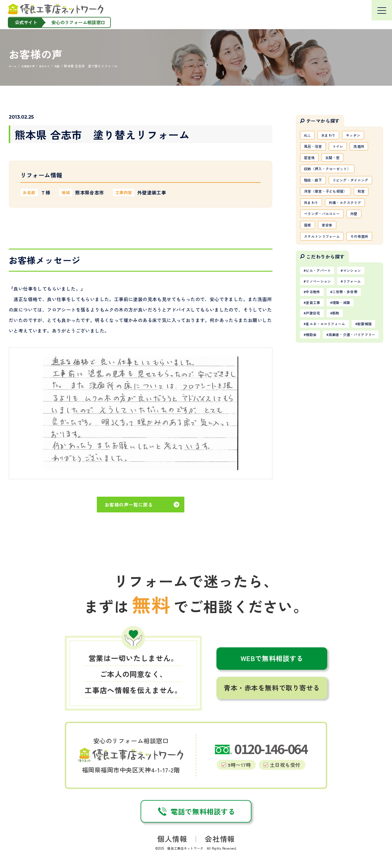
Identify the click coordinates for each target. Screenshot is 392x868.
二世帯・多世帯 (352, 345)
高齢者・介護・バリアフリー (334, 405)
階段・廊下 (315, 186)
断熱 (342, 369)
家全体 (331, 261)
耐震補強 (315, 393)
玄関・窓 (337, 161)
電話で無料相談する (196, 811)
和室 (309, 223)
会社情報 (220, 839)
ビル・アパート (321, 321)
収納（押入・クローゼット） (332, 173)
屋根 (309, 261)
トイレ (343, 148)
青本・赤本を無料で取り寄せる (272, 688)
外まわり (333, 223)
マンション (360, 321)
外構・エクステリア (323, 236)
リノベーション (321, 333)
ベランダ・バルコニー (325, 248)
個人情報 (172, 839)
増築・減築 (348, 357)
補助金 (344, 393)
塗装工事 (315, 357)
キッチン (360, 136)
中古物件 (315, 345)
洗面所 (368, 148)
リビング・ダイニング (325, 198)
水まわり (332, 136)
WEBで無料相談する (272, 658)
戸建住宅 (315, 369)
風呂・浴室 (315, 148)
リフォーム (360, 333)
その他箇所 (315, 286)
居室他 (311, 161)
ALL (308, 136)
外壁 (362, 248)
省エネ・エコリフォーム (330, 381)
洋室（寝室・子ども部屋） (330, 211)
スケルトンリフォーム (325, 273)
